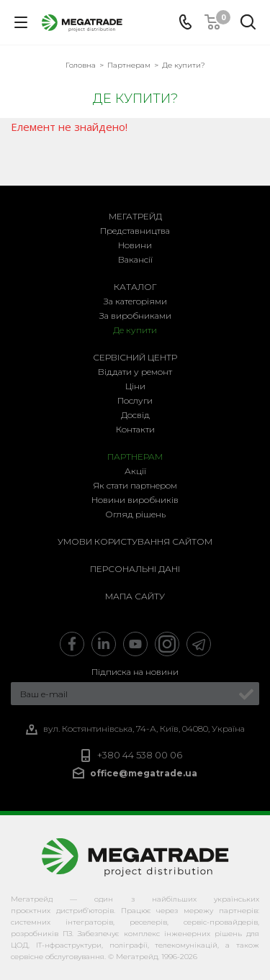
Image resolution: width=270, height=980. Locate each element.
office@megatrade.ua (144, 773)
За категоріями (135, 301)
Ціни (135, 386)
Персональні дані (135, 569)
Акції (135, 471)
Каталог (135, 287)
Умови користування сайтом (135, 541)
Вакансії (135, 259)
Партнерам (135, 457)
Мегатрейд (135, 216)
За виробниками (135, 316)
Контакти (135, 429)
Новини (135, 245)
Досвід (135, 415)
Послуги (135, 400)
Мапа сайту (135, 596)
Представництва (135, 231)
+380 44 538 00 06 (140, 755)
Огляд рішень (135, 514)
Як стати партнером (135, 485)
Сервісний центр (135, 357)
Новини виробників (135, 500)
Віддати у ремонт (135, 372)
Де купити (135, 330)
